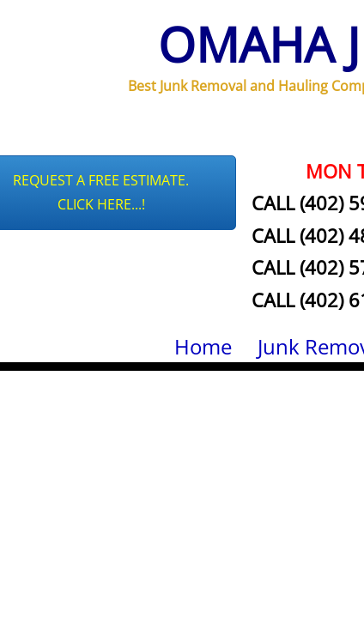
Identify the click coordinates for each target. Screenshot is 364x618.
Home (203, 346)
